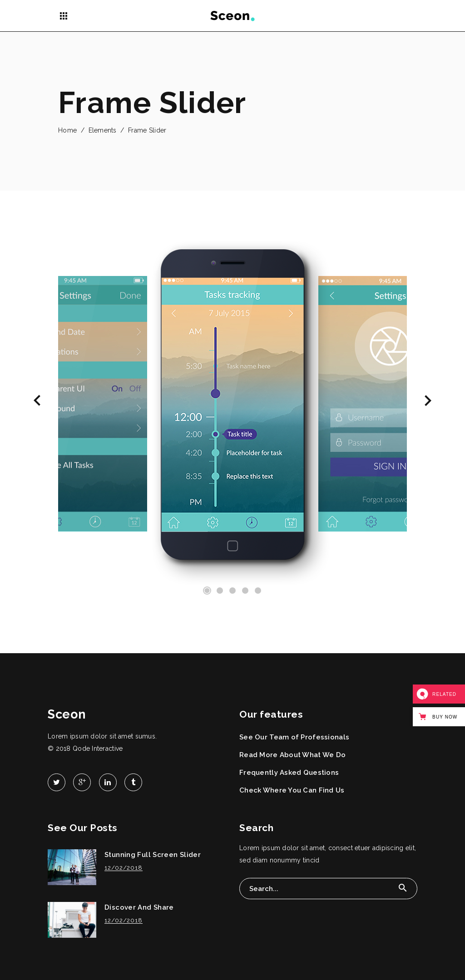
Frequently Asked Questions (289, 773)
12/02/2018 (124, 868)
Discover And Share (139, 907)
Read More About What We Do (292, 755)
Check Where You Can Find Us (292, 790)
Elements (103, 130)
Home (67, 130)
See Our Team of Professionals (294, 737)
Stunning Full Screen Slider (153, 855)
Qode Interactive (98, 749)
